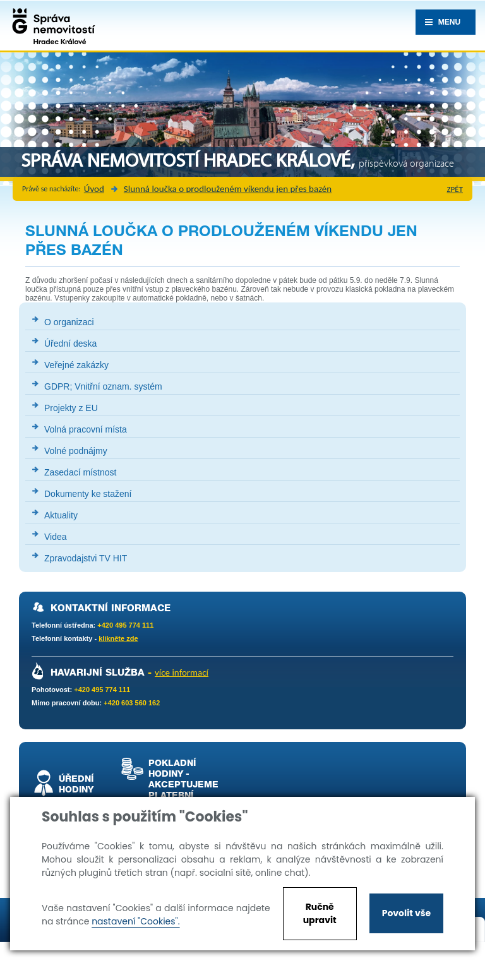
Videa (56, 537)
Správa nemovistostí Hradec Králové (51, 25)
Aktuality (61, 515)
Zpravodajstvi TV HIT (86, 558)
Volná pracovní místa (86, 429)
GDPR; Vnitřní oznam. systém (103, 386)
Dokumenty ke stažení (88, 494)
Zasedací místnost (80, 472)
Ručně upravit (320, 913)
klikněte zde (118, 638)
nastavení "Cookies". (135, 921)
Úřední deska (70, 344)
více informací (182, 672)
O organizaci (69, 322)
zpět (455, 189)
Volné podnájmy (76, 451)
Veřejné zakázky (76, 365)
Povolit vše (406, 913)
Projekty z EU (71, 408)
